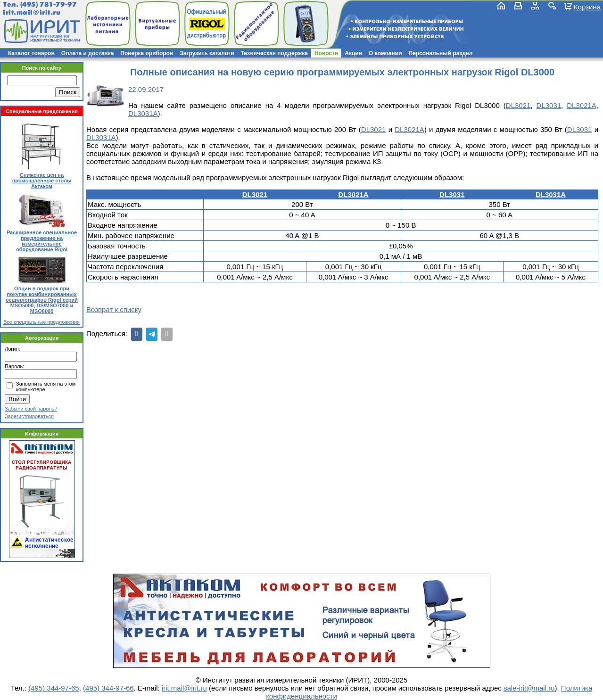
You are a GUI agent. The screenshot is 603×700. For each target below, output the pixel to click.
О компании (385, 53)
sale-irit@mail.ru (529, 688)
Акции (353, 53)
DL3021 (518, 105)
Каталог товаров (31, 53)
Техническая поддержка (274, 53)
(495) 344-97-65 (54, 688)
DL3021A (582, 105)
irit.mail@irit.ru (32, 12)
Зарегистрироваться (29, 416)
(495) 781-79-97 (48, 4)
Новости (326, 53)
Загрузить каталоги (207, 53)
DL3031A (143, 113)
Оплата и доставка (88, 53)
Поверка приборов (147, 53)
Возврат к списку (114, 309)
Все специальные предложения (41, 322)
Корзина (587, 7)
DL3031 (549, 105)
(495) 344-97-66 (108, 688)
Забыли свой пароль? (31, 409)
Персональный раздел (441, 53)
